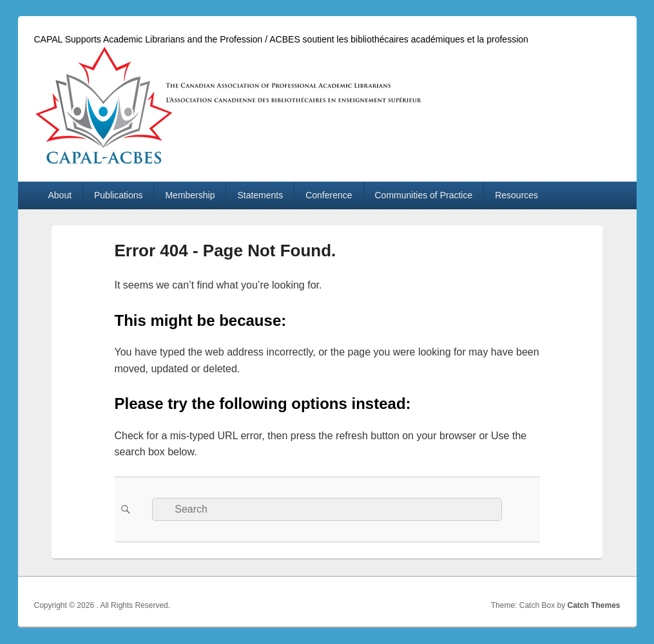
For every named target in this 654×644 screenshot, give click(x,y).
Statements (260, 195)
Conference (329, 195)
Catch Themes (593, 605)
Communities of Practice (424, 195)
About (60, 195)
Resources (516, 195)
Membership (190, 195)
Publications (119, 195)
